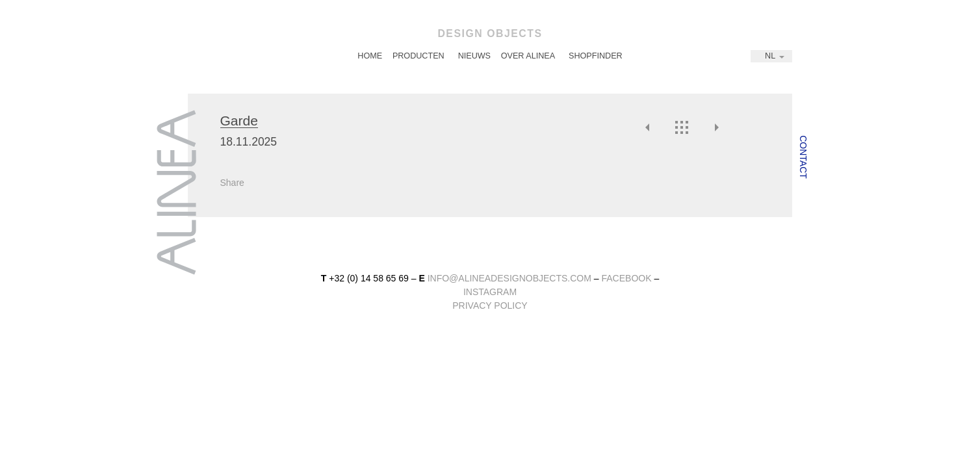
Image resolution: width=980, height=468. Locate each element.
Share (232, 183)
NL (770, 56)
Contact (803, 157)
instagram (490, 292)
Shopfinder (596, 56)
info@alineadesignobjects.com (509, 278)
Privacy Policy (490, 305)
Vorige (648, 127)
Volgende (716, 127)
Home (370, 56)
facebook (626, 278)
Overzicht (682, 127)
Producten (419, 56)
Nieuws (474, 56)
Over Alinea (528, 56)
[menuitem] (370, 56)
